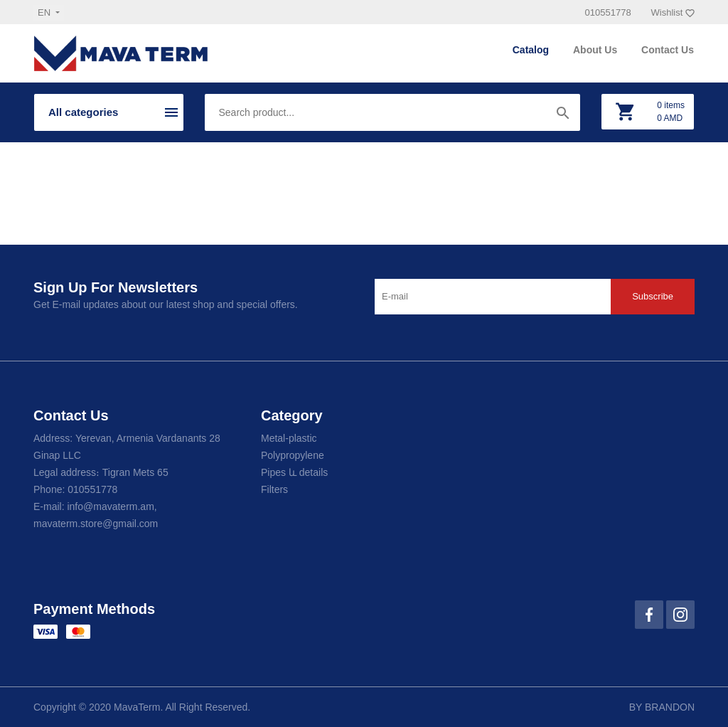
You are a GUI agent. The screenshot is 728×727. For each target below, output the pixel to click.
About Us (596, 50)
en (45, 12)
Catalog (532, 50)
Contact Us (668, 50)
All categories (83, 112)
